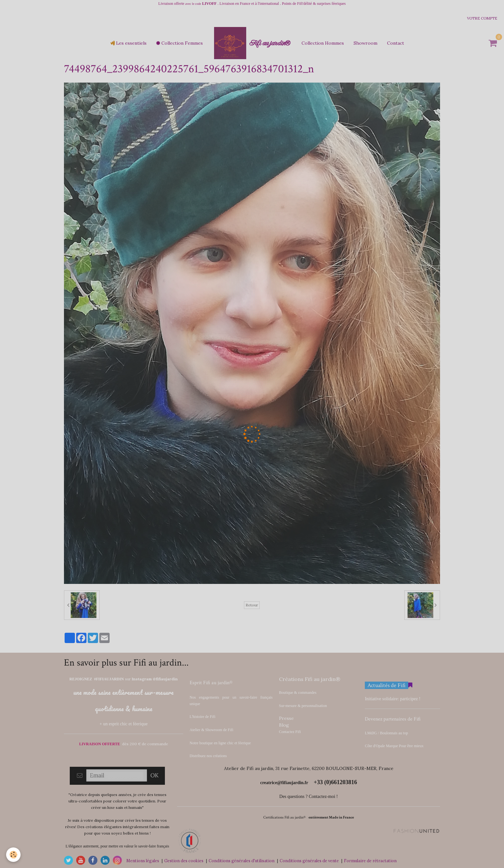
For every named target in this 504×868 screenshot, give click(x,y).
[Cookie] (14, 855)
